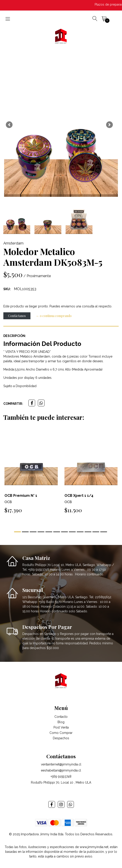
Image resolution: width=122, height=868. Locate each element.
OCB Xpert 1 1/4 (79, 496)
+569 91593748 (61, 776)
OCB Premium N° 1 (21, 496)
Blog (61, 722)
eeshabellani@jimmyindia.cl (61, 770)
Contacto (61, 717)
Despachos (61, 738)
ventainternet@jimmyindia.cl (61, 764)
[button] (9, 125)
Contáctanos (17, 316)
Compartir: (13, 404)
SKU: (7, 289)
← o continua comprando (54, 316)
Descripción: (15, 336)
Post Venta (61, 727)
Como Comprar (61, 733)
